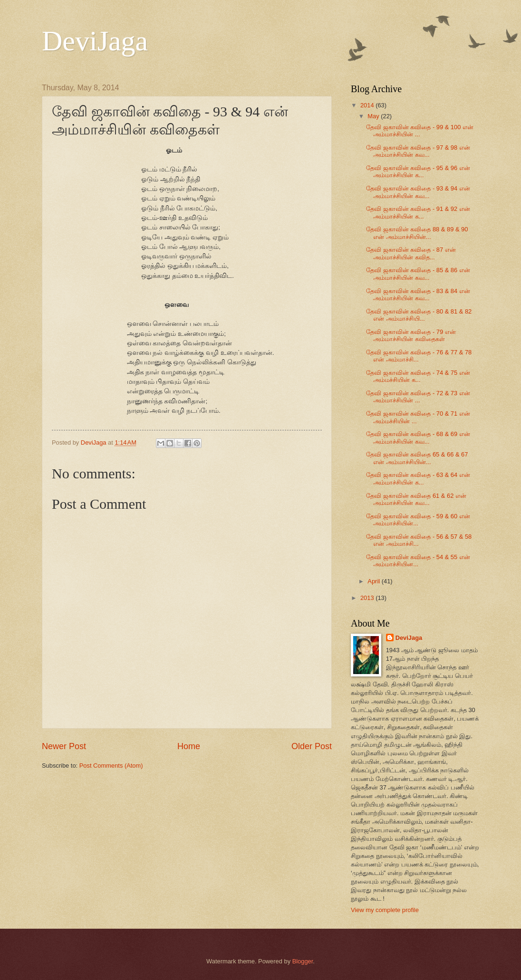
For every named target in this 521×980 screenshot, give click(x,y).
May (374, 116)
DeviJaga (95, 41)
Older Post (312, 746)
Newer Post (64, 746)
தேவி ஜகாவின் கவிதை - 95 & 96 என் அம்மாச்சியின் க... (418, 171)
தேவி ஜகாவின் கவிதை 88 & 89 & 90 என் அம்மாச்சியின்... (417, 233)
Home (189, 746)
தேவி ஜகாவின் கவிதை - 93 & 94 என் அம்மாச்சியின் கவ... (418, 192)
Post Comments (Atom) (111, 766)
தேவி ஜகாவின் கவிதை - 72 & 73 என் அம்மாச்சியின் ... (418, 397)
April (374, 581)
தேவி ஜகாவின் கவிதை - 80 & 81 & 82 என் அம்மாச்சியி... (419, 315)
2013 (368, 598)
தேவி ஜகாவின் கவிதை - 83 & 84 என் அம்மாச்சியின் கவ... (418, 295)
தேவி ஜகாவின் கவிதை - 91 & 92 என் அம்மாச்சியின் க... (418, 212)
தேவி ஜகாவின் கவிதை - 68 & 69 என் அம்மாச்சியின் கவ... (418, 438)
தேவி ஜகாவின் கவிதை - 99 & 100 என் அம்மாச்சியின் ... (420, 131)
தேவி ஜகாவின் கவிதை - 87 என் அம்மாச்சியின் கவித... (411, 253)
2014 (368, 105)
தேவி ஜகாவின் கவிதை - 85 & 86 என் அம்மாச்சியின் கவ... (418, 274)
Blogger (303, 961)
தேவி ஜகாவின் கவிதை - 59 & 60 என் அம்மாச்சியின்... (418, 520)
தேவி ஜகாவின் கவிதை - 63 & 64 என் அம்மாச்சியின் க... (418, 478)
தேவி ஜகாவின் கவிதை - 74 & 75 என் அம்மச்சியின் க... (418, 376)
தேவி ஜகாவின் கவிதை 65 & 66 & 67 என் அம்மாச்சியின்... (417, 458)
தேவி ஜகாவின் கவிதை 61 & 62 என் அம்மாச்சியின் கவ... (416, 499)
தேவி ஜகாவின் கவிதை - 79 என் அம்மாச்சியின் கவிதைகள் (411, 335)
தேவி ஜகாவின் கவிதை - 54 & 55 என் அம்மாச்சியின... (418, 561)
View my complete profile (385, 910)
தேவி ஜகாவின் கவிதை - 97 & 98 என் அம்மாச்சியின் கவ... (418, 151)
